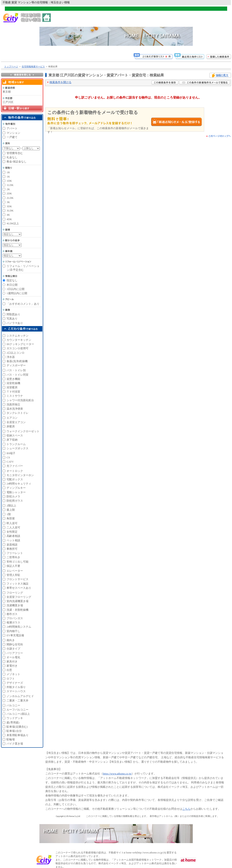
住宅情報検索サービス (33, 66)
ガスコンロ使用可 (17, 348)
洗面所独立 (13, 404)
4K (8, 215)
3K (8, 202)
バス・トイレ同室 (17, 375)
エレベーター (15, 571)
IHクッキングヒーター (20, 344)
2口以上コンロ (15, 353)
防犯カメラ (13, 496)
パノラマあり (15, 323)
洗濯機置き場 (15, 605)
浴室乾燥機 (13, 383)
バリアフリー (15, 653)
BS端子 (11, 453)
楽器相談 (12, 545)
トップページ (11, 66)
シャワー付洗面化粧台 (20, 400)
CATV (10, 462)
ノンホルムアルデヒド (20, 696)
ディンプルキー (16, 488)
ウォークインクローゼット (23, 431)
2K (8, 189)
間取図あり (13, 314)
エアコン (12, 418)
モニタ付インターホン (20, 475)
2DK (9, 193)
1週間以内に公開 (17, 293)
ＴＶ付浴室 (13, 392)
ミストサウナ (15, 396)
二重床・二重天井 (17, 701)
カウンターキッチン (19, 340)
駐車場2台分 (14, 731)
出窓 (9, 670)
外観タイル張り (16, 687)
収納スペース (15, 435)
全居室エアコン (16, 422)
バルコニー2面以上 (18, 714)
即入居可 (12, 523)
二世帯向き (13, 557)
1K (8, 177)
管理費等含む (15, 153)
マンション (13, 133)
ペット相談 (13, 540)
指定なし (12, 280)
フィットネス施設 (17, 584)
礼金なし (12, 157)
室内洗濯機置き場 (17, 601)
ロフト (11, 679)
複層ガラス (13, 622)
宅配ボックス (15, 479)
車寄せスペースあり (19, 588)
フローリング (15, 593)
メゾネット (13, 674)
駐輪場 (11, 739)
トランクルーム (16, 444)
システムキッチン (17, 336)
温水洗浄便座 (15, 409)
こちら (186, 809)
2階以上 (11, 506)
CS (8, 457)
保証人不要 (13, 566)
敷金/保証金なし (17, 162)
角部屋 (11, 518)
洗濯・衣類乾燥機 (17, 610)
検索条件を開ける (60, 82)
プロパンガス (15, 618)
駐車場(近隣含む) (17, 727)
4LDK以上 (13, 223)
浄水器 (11, 357)
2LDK (10, 198)
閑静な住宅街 (15, 644)
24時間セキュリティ (19, 484)
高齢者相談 (13, 536)
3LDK (10, 211)
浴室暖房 (12, 387)
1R (8, 172)
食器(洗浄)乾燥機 (17, 361)
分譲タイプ (13, 649)
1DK (9, 181)
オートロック (15, 471)
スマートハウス (16, 691)
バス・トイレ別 (16, 370)
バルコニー (13, 705)
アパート (12, 128)
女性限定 (12, 532)
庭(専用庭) (13, 722)
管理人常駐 (13, 575)
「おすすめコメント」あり (23, 304)
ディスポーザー (16, 365)
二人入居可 (13, 527)
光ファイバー (15, 466)
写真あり (12, 319)
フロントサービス (17, 579)
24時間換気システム (19, 627)
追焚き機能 (13, 379)
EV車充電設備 (15, 635)
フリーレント (15, 553)
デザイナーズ (15, 683)
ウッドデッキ (15, 718)
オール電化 (13, 657)
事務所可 (12, 549)
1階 (9, 514)
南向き (11, 640)
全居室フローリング (19, 597)
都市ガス (12, 614)
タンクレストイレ (17, 413)
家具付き (12, 661)
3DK (9, 206)
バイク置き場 (15, 744)
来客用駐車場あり (17, 735)
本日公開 (12, 285)
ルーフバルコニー (17, 710)
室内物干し (13, 631)
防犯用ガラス (15, 501)
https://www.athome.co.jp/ (117, 774)
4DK (9, 219)
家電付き (12, 666)
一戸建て (12, 137)
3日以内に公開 (15, 289)
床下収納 (12, 440)
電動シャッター (16, 492)
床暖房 (11, 426)
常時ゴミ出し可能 (17, 562)
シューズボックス (17, 448)
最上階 (11, 510)
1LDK (10, 185)
